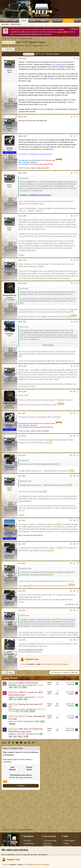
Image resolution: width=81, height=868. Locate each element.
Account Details (51, 841)
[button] (9, 20)
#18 (74, 591)
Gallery (43, 20)
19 (12, 711)
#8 (75, 322)
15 (39, 709)
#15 (74, 520)
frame (26, 711)
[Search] (77, 20)
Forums (24, 20)
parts (15, 736)
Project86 (71, 718)
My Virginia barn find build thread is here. (40, 160)
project (24, 687)
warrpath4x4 (12, 734)
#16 (74, 544)
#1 (77, 58)
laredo (20, 699)
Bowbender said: (26, 481)
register (13, 864)
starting (32, 711)
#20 (74, 640)
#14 (74, 476)
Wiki (14, 20)
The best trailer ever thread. (36, 164)
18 (9, 711)
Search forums (16, 24)
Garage (33, 20)
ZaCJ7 (6, 46)
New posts (5, 24)
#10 (74, 392)
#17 (74, 563)
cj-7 (15, 699)
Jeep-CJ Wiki (62, 32)
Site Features (70, 841)
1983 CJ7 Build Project (28, 683)
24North (11, 721)
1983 (11, 687)
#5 (75, 216)
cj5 (22, 711)
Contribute (21, 786)
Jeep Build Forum (31, 685)
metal (25, 699)
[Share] (75, 58)
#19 (74, 610)
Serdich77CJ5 (13, 709)
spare (20, 736)
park (10, 736)
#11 (74, 413)
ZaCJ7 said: (24, 289)
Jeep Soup (71, 684)
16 (41, 709)
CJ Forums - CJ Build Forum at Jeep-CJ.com (35, 154)
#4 (75, 173)
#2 (75, 117)
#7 (75, 283)
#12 (74, 436)
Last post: (40, 46)
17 (44, 709)
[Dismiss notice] (74, 29)
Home (5, 20)
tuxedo (26, 736)
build (15, 687)
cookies (18, 855)
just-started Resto (59, 64)
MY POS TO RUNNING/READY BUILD (30, 652)
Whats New (29, 844)
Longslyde (11, 697)
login (20, 864)
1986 (11, 699)
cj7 (20, 687)
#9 (75, 366)
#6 (75, 260)
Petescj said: (24, 178)
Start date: (20, 46)
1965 (41, 734)
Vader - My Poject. (28, 162)
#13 (74, 455)
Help (67, 844)
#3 (75, 136)
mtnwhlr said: (24, 615)
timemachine (12, 685)
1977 (18, 711)
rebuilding (12, 724)
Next (10, 49)
